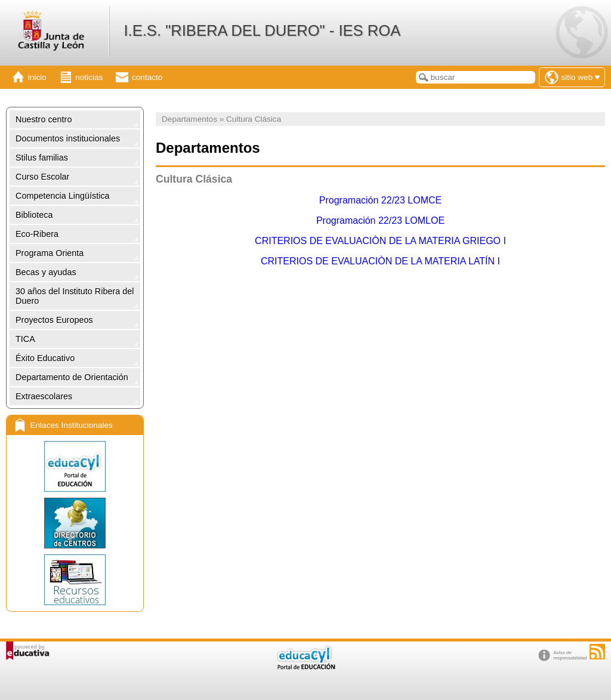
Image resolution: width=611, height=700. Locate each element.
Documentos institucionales (68, 138)
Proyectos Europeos (54, 320)
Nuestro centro (44, 119)
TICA (25, 339)
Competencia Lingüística (63, 196)
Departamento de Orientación (72, 377)
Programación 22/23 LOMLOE (380, 221)
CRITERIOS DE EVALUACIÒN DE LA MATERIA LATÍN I (380, 261)
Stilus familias (42, 158)
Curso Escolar (42, 177)
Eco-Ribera (37, 234)
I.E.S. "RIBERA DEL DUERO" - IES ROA (262, 30)
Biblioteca (34, 215)
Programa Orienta (50, 253)
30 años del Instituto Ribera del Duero (75, 296)
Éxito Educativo (45, 358)
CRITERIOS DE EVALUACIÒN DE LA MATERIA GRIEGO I (380, 241)
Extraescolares (44, 396)
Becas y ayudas (46, 272)
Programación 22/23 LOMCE (380, 200)
